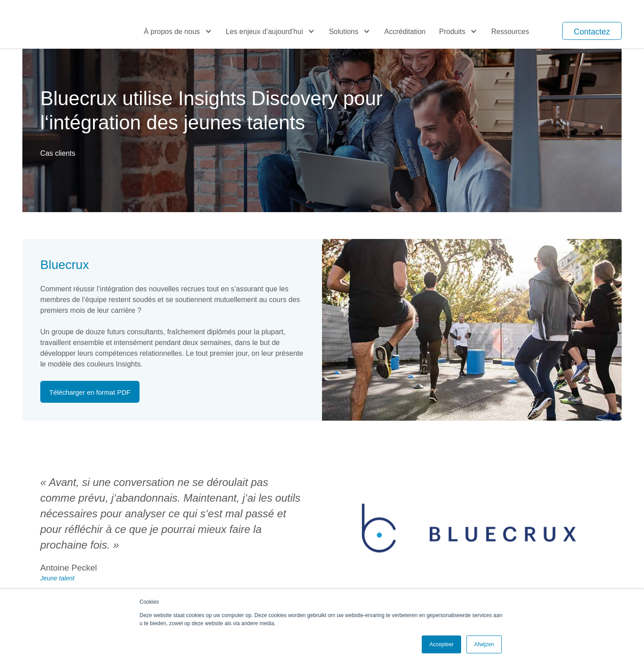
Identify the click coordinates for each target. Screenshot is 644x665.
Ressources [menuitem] (510, 32)
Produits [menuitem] (452, 32)
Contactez (592, 32)
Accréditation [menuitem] (405, 32)
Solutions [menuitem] (343, 32)
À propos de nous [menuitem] (172, 32)
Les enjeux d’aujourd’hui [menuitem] (265, 32)
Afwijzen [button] (484, 644)
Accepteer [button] (441, 644)
